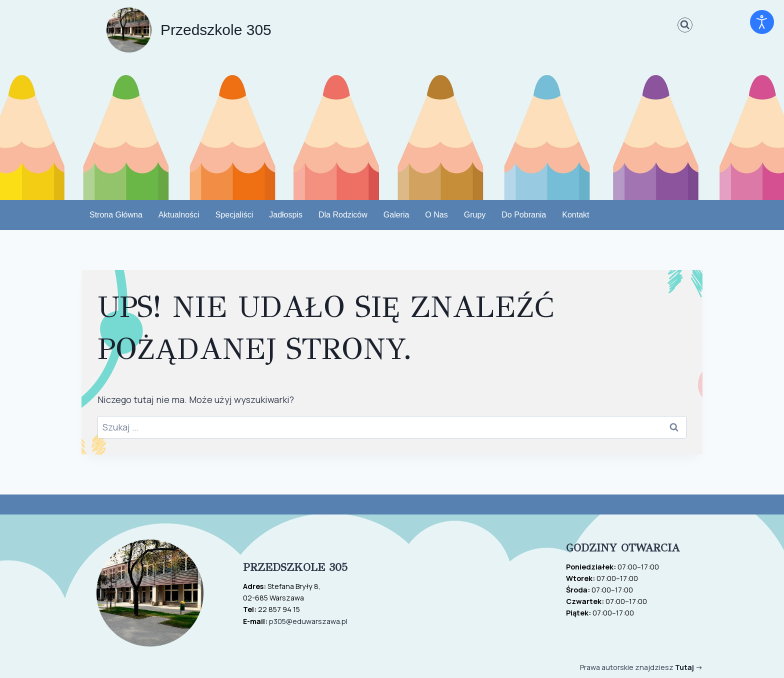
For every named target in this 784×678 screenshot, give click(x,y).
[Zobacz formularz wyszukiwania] (685, 25)
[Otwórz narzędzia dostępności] (762, 22)
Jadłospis (286, 215)
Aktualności (179, 215)
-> (689, 667)
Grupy (475, 215)
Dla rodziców (343, 215)
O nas (436, 215)
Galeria (396, 215)
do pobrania (524, 215)
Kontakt (575, 215)
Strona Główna (116, 215)
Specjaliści (234, 215)
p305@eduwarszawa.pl (308, 621)
